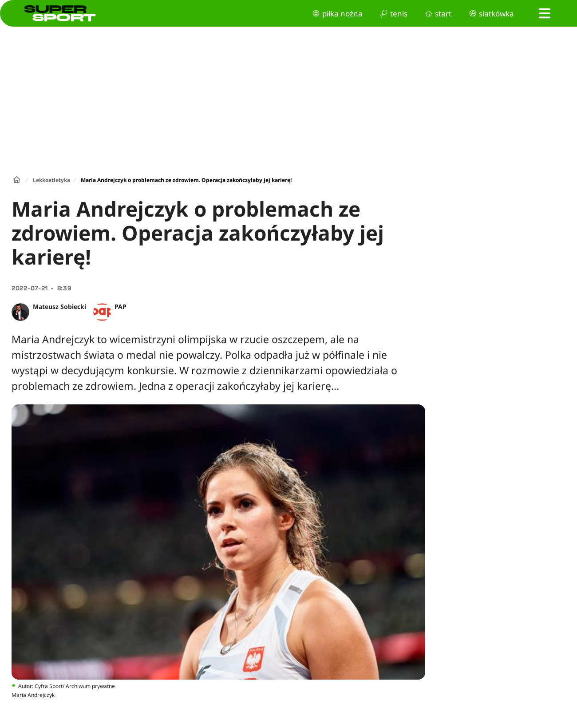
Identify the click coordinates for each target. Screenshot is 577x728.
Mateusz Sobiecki (59, 307)
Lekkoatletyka (51, 180)
